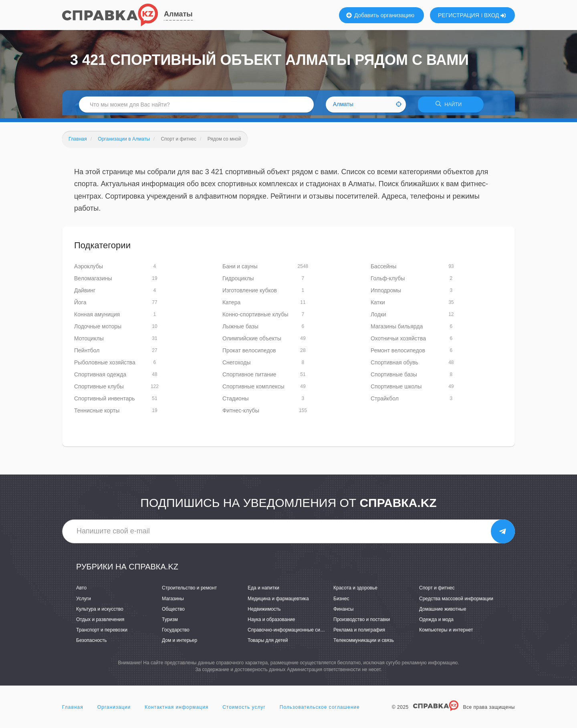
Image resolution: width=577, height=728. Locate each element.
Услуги (84, 601)
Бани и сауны (240, 269)
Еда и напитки (263, 591)
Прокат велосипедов (249, 353)
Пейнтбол (87, 353)
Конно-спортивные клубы (255, 317)
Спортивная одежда (100, 377)
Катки (378, 305)
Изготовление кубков (250, 293)
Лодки (378, 317)
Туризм (170, 622)
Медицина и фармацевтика (278, 601)
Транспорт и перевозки (102, 633)
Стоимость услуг (244, 710)
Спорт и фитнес (437, 591)
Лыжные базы (240, 329)
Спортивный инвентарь (105, 401)
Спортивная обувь (394, 365)
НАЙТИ (451, 106)
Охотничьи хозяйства (398, 341)
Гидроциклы (238, 281)
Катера (231, 305)
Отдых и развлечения (100, 622)
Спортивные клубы (99, 389)
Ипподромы (386, 293)
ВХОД (495, 15)
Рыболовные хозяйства (105, 365)
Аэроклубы (89, 269)
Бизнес (341, 601)
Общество (173, 611)
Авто (81, 591)
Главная (73, 710)
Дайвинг (85, 293)
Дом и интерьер (180, 643)
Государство (176, 633)
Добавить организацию (380, 15)
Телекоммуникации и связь (364, 643)
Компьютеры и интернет (446, 633)
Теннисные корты (97, 413)
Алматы (178, 14)
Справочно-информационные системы (291, 633)
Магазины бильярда (397, 329)
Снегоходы (237, 365)
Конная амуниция (97, 317)
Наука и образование (271, 622)
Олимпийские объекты (252, 341)
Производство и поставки (362, 622)
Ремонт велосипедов (398, 353)
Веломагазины (93, 281)
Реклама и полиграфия (359, 633)
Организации (114, 710)
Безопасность (92, 643)
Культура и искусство (100, 611)
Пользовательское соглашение (320, 710)
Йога (80, 305)
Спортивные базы (394, 377)
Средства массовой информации (456, 601)
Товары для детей (268, 643)
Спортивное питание (249, 377)
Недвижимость (264, 611)
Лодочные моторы (98, 329)
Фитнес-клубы (241, 413)
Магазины (173, 601)
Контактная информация (177, 710)
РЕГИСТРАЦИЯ (459, 15)
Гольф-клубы (388, 281)
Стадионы (236, 401)
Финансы (343, 611)
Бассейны (383, 269)
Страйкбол (385, 401)
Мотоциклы (89, 341)
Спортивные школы (396, 389)
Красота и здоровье (355, 591)
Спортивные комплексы (253, 389)
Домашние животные (443, 611)
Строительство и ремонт (189, 591)
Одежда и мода (436, 622)
